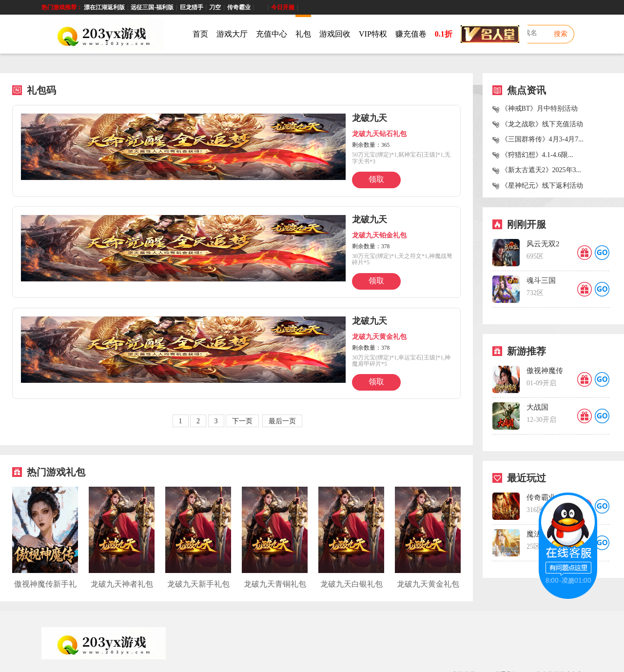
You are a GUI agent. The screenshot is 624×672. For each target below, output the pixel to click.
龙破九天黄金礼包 (428, 584)
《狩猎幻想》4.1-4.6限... (537, 155)
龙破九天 (370, 118)
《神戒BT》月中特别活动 (540, 109)
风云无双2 (543, 244)
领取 (376, 179)
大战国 (537, 407)
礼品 (585, 253)
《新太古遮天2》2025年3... (541, 170)
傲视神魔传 (545, 371)
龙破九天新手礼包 (198, 584)
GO (602, 253)
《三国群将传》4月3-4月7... (542, 139)
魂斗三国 (541, 280)
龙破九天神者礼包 (122, 584)
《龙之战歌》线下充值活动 (542, 124)
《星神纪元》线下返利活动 (542, 186)
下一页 (242, 421)
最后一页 (282, 421)
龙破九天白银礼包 (351, 584)
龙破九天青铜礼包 (275, 584)
